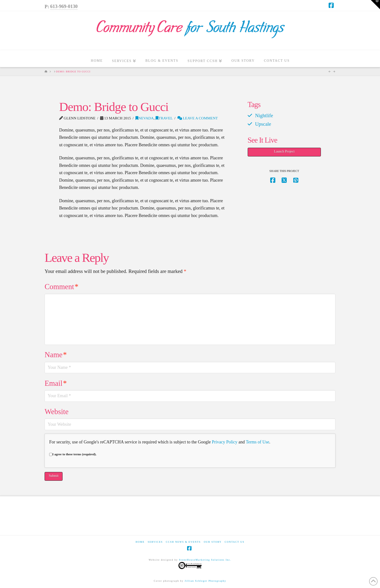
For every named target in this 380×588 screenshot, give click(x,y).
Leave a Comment (198, 118)
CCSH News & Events (183, 542)
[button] (375, 5)
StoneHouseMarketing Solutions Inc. (205, 564)
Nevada (145, 118)
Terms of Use (257, 442)
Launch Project (284, 151)
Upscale (263, 124)
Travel (164, 118)
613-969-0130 (64, 6)
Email (56, 383)
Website (57, 412)
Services (155, 542)
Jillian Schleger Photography (206, 581)
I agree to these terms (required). (73, 454)
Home (140, 542)
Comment (61, 287)
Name (56, 355)
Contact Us (235, 542)
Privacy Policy (225, 442)
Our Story (213, 542)
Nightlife (264, 116)
